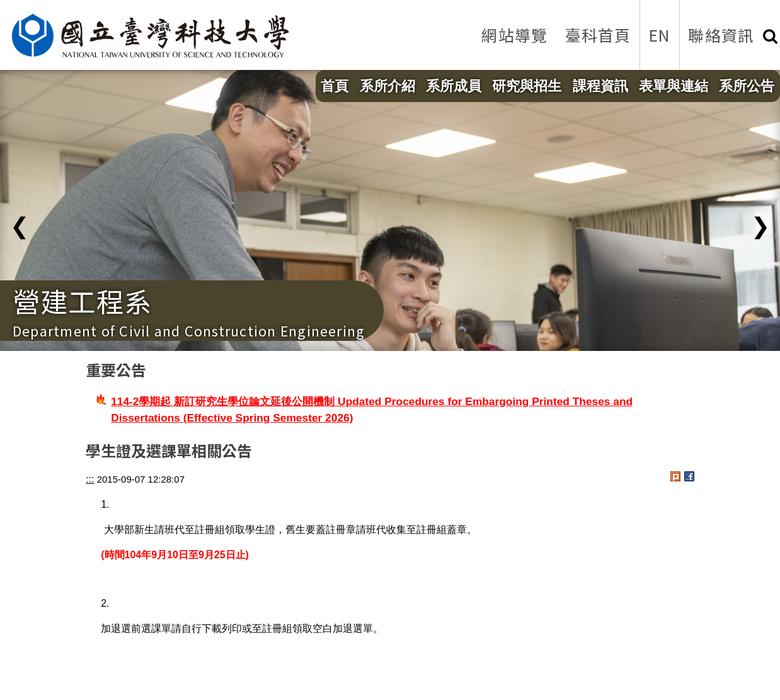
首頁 (335, 86)
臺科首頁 (598, 35)
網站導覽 (514, 35)
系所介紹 (387, 86)
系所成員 (454, 86)
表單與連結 (674, 86)
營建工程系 (82, 301)
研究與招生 (527, 86)
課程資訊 (600, 86)
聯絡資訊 (721, 35)
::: (90, 479)
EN (660, 35)
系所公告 (747, 86)
